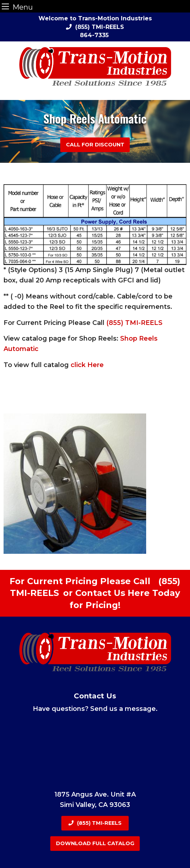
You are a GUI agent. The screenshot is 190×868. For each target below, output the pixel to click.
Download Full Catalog (95, 843)
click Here (87, 365)
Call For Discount (95, 145)
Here (139, 593)
